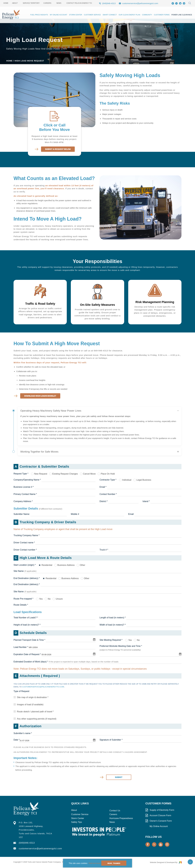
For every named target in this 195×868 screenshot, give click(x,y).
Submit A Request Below (58, 149)
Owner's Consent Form (161, 821)
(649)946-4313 (109, 3)
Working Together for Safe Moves (39, 452)
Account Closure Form (160, 816)
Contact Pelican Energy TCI (79, 3)
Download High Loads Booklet (40, 396)
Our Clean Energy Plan (129, 15)
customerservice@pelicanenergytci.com (140, 3)
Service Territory (31, 3)
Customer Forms (162, 15)
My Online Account (58, 15)
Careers (47, 3)
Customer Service (92, 15)
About (15, 3)
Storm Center (76, 15)
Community (147, 15)
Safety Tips (77, 822)
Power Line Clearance (182, 15)
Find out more (95, 863)
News (59, 3)
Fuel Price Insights (39, 15)
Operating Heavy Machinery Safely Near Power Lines (51, 411)
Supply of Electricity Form (162, 810)
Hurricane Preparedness (121, 818)
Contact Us (115, 811)
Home (6, 3)
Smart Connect (110, 15)
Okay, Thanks (114, 863)
